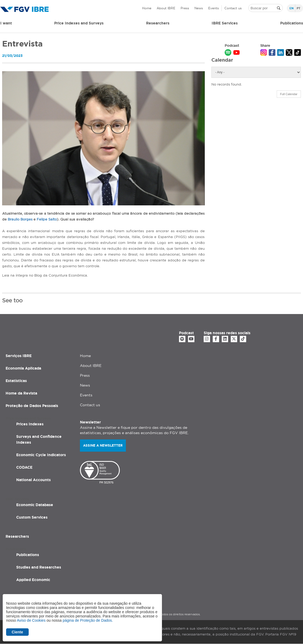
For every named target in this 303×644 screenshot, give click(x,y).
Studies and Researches (39, 567)
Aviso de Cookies (31, 620)
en (292, 8)
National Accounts (33, 480)
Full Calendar (289, 94)
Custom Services (32, 517)
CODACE (24, 467)
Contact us (233, 8)
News (199, 8)
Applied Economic (33, 580)
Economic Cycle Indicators (41, 455)
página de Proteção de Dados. (88, 620)
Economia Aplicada (23, 368)
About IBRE (166, 8)
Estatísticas (16, 381)
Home (147, 8)
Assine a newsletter (103, 445)
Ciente (17, 632)
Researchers (158, 23)
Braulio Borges (20, 219)
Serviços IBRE (19, 356)
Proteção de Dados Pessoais (32, 406)
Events (214, 8)
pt (298, 8)
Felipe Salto (47, 219)
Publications (28, 555)
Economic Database (35, 505)
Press (185, 8)
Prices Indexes (30, 424)
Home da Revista (21, 393)
